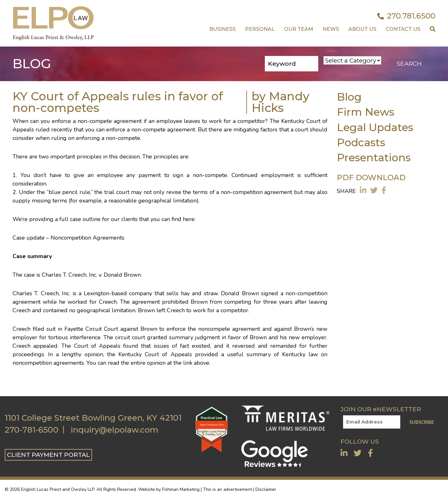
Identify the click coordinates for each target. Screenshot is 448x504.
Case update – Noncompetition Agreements (68, 238)
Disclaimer (266, 489)
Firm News (366, 112)
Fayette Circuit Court (91, 329)
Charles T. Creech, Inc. (41, 293)
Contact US (403, 29)
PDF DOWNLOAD (371, 177)
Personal (260, 29)
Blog (349, 97)
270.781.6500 (406, 16)
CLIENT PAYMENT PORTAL (48, 455)
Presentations (374, 157)
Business (222, 29)
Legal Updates (375, 127)
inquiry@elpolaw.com (115, 430)
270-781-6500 (32, 430)
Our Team (299, 29)
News (331, 29)
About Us (362, 29)
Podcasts (361, 142)
